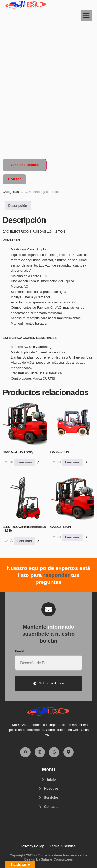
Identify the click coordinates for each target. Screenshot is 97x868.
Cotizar (14, 179)
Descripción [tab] (18, 206)
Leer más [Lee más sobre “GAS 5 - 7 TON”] (72, 462)
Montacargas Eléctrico (45, 192)
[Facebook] (25, 752)
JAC (24, 192)
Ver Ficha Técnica (25, 165)
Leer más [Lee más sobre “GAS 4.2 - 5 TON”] (72, 537)
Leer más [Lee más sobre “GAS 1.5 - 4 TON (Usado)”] (25, 462)
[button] (86, 16)
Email (19, 651)
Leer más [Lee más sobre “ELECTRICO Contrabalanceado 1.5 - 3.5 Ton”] (25, 541)
